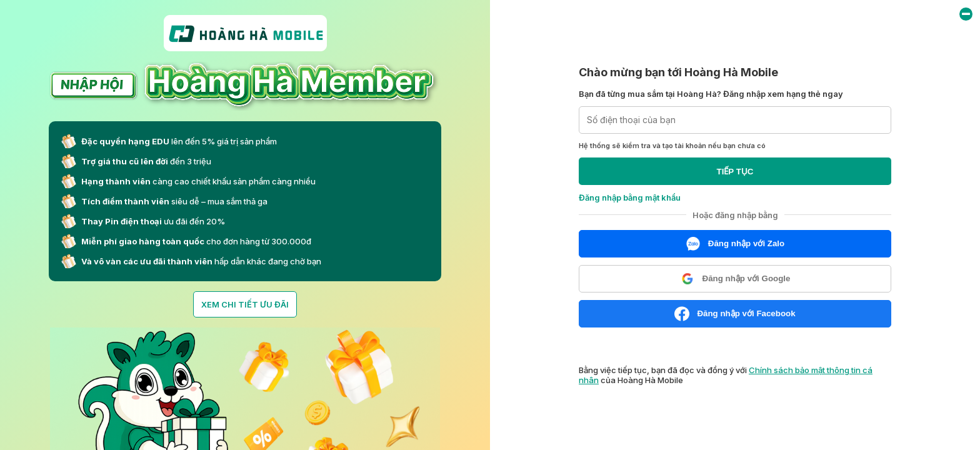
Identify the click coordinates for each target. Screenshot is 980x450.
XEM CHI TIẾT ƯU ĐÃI (245, 304)
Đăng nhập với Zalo (735, 244)
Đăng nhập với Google (735, 279)
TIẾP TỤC (735, 172)
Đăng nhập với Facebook (735, 314)
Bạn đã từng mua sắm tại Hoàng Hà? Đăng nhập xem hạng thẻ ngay (711, 94)
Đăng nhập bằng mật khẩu (630, 197)
